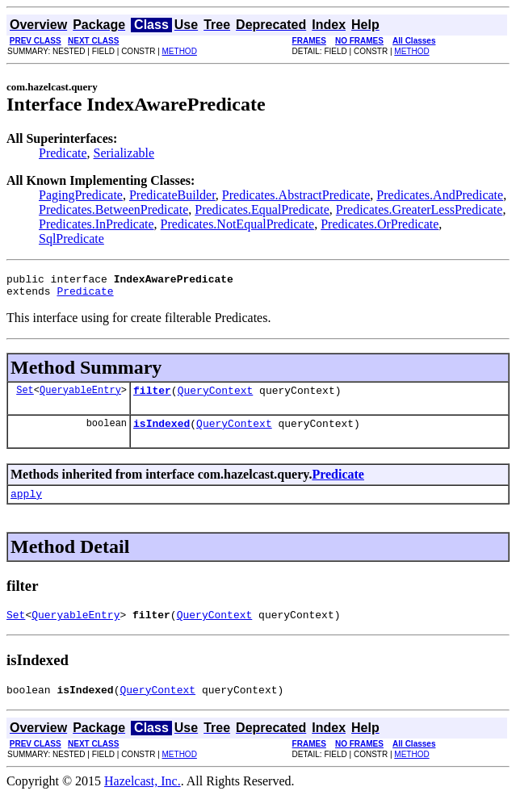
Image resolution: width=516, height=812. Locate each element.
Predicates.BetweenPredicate (113, 209)
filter (152, 397)
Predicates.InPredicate (96, 224)
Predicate (63, 153)
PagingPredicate (81, 195)
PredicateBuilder (172, 195)
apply (26, 505)
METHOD (180, 51)
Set (25, 397)
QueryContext (216, 397)
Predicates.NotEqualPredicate (238, 224)
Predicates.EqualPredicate (262, 209)
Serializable (124, 153)
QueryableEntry (80, 397)
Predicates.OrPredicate (380, 224)
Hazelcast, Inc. (143, 798)
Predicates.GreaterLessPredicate (420, 209)
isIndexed (162, 433)
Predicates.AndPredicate (440, 195)
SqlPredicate (71, 239)
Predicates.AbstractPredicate (296, 195)
